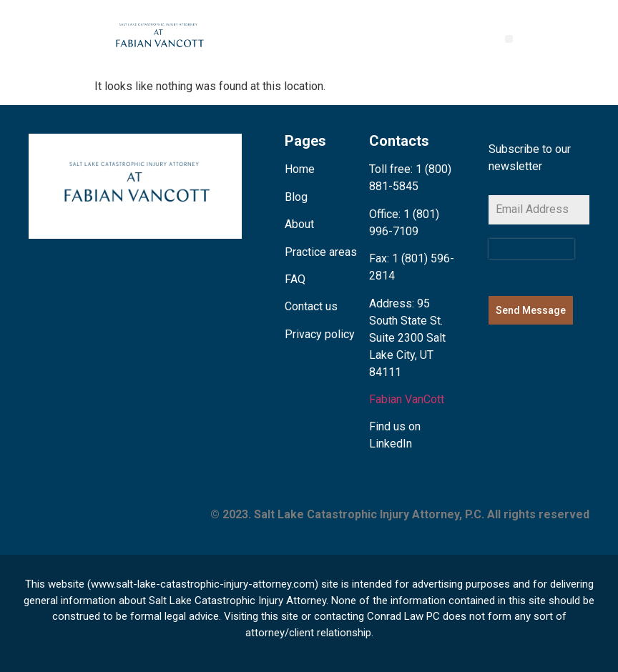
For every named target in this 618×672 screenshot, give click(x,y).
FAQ (295, 279)
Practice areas (321, 252)
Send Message (531, 310)
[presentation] (531, 249)
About (299, 224)
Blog (296, 197)
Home (300, 169)
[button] (509, 39)
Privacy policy (320, 334)
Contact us (311, 306)
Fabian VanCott (407, 399)
